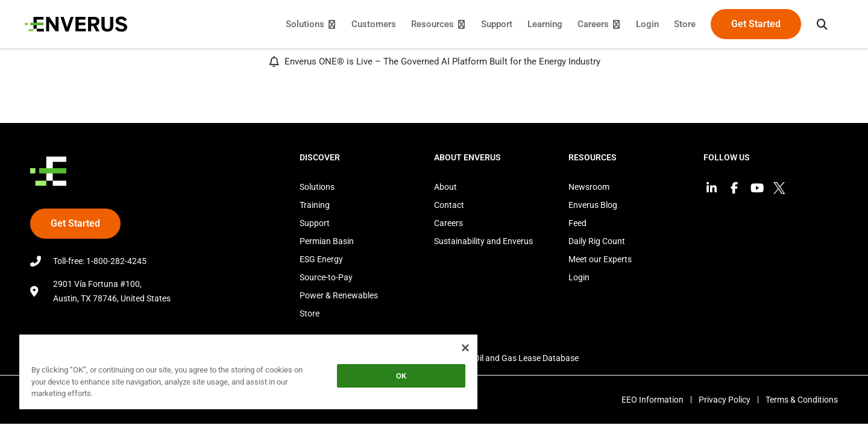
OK (401, 376)
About (445, 187)
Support (315, 223)
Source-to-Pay (326, 277)
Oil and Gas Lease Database (526, 358)
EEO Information (645, 400)
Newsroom (589, 187)
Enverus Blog (593, 205)
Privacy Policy (721, 400)
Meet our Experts (600, 259)
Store (310, 313)
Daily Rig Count (597, 241)
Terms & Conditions (802, 400)
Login (579, 277)
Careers (448, 223)
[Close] (465, 348)
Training (315, 205)
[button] (817, 24)
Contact (449, 205)
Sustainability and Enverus (483, 241)
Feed (577, 223)
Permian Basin (327, 241)
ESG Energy (321, 259)
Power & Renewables (339, 295)
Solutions (317, 187)
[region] (248, 374)
